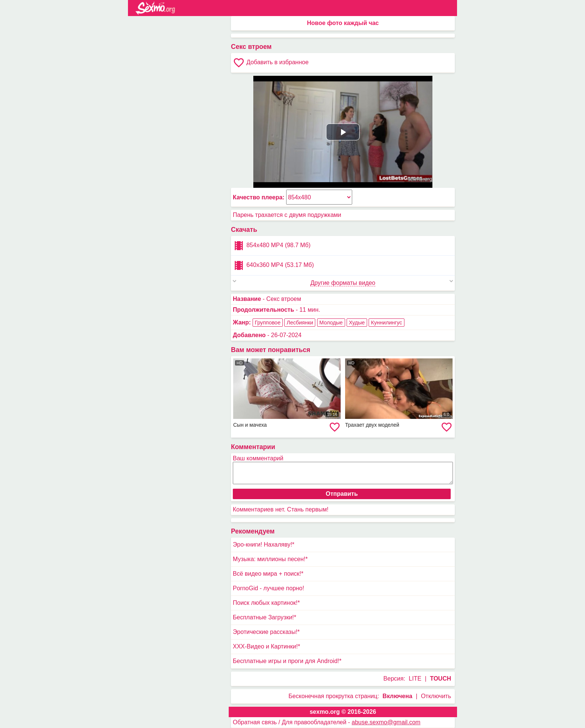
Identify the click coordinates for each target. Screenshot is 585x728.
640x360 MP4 (273, 265)
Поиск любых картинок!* (266, 603)
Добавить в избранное (271, 63)
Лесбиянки (300, 323)
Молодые (331, 323)
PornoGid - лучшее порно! (268, 588)
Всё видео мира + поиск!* (268, 574)
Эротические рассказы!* (266, 632)
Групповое (268, 323)
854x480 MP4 (272, 246)
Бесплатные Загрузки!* (265, 617)
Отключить (436, 696)
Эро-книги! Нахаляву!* (264, 545)
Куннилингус (386, 323)
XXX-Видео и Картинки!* (266, 646)
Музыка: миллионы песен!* (270, 559)
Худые (357, 323)
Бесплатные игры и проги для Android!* (287, 661)
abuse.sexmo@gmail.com (386, 722)
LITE (415, 679)
